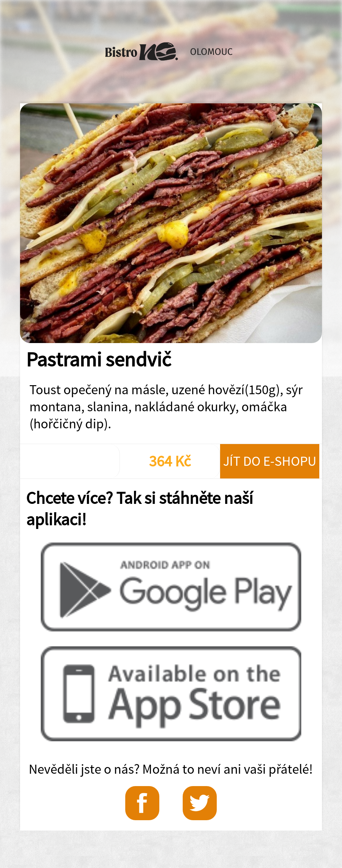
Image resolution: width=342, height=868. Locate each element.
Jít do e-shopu (270, 461)
